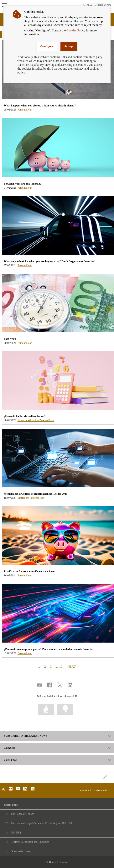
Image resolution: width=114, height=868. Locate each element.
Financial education (28, 420)
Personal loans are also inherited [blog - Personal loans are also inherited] (23, 184)
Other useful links (20, 851)
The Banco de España (23, 814)
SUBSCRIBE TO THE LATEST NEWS (26, 736)
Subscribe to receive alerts (93, 790)
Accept (69, 46)
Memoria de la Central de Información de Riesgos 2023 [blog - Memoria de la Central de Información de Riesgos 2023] (36, 494)
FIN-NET (16, 833)
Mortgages (24, 498)
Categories (10, 748)
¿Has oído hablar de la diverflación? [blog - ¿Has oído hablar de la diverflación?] (25, 416)
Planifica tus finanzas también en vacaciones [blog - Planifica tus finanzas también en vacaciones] (29, 571)
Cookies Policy (76, 30)
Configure (47, 46)
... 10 (59, 667)
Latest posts (10, 760)
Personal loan (25, 110)
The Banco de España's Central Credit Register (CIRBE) (41, 823)
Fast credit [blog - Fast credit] (10, 339)
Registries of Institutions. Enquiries (30, 842)
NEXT (72, 666)
